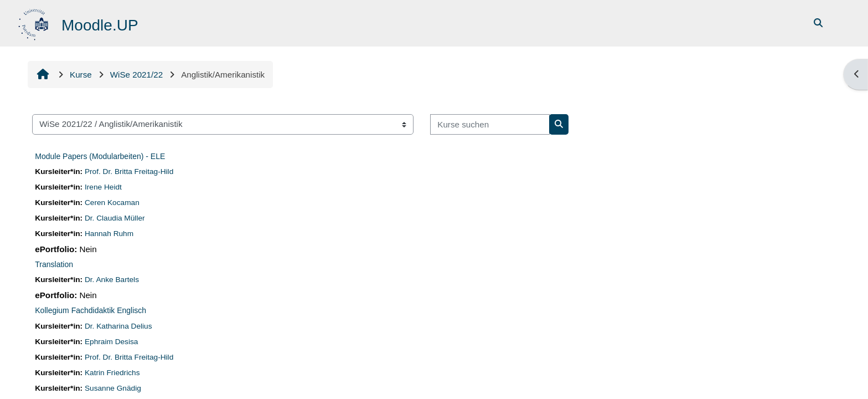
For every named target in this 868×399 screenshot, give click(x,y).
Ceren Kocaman (112, 203)
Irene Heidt (103, 187)
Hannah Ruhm (109, 234)
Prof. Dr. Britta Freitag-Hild (129, 172)
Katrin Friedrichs (112, 373)
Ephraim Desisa (112, 342)
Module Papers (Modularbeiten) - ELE (100, 156)
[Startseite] (35, 22)
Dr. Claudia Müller (115, 218)
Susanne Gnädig (113, 388)
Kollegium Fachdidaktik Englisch (91, 310)
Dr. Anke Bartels (112, 280)
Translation (54, 264)
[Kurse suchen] (490, 124)
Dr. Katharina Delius (118, 326)
